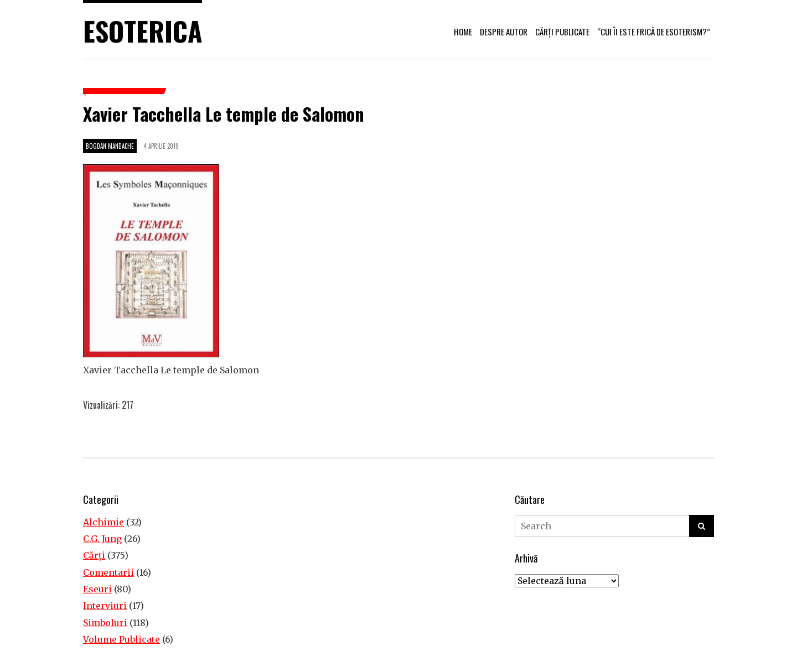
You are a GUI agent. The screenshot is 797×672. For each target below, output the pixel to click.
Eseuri (97, 589)
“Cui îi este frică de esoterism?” (654, 32)
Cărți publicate (562, 32)
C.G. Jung (102, 539)
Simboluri (105, 623)
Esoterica (143, 31)
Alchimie (103, 522)
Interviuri (105, 606)
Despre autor (504, 32)
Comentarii (108, 572)
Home (463, 32)
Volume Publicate (121, 639)
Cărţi (94, 555)
